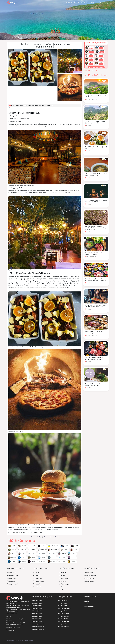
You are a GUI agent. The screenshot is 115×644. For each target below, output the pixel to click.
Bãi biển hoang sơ (89, 578)
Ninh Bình (21, 38)
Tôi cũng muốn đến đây (96, 67)
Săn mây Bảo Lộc (89, 581)
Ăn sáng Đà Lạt (11, 572)
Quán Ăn (47, 537)
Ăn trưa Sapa (37, 572)
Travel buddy (10, 630)
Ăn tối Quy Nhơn (63, 578)
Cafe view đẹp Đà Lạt (90, 575)
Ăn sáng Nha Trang (12, 575)
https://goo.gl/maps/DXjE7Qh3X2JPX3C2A (38, 105)
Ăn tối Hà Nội (62, 581)
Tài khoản (104, 2)
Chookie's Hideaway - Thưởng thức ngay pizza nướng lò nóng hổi (44, 38)
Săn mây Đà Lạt (89, 572)
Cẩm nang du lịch (83, 3)
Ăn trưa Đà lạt (37, 575)
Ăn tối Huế (62, 587)
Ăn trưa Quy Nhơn (38, 578)
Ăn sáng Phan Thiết (13, 584)
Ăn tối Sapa (62, 575)
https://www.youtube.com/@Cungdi (15, 619)
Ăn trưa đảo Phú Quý (39, 581)
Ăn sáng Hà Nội (11, 578)
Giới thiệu (94, 3)
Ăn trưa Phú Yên (37, 587)
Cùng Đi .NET (12, 38)
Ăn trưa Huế (36, 584)
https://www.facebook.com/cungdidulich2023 (16, 623)
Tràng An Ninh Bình (91, 99)
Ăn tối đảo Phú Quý (64, 584)
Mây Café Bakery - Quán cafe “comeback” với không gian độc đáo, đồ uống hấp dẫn (95, 228)
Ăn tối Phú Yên (63, 590)
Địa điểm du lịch (71, 3)
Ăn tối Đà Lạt (62, 572)
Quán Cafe (55, 537)
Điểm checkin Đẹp (36, 537)
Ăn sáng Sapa (11, 581)
